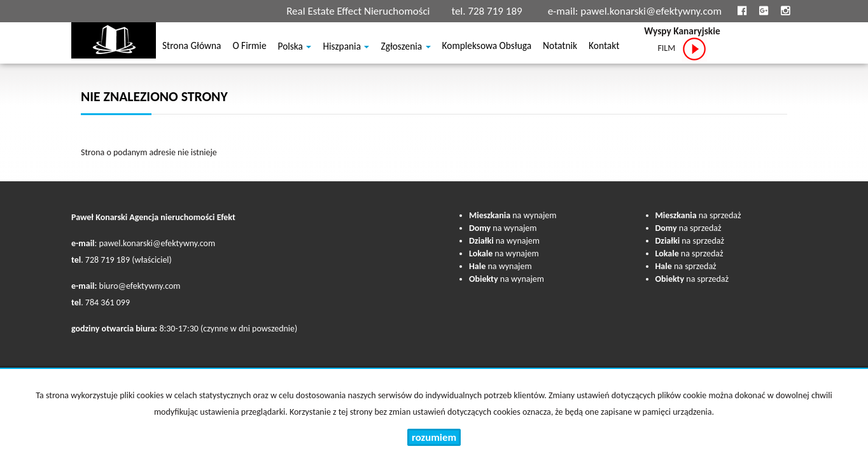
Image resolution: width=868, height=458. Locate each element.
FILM (682, 49)
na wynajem (513, 215)
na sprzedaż (698, 215)
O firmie (249, 47)
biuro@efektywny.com (140, 286)
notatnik (560, 47)
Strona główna (192, 47)
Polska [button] (295, 48)
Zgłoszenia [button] (405, 48)
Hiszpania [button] (346, 48)
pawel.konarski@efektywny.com (651, 11)
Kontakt (604, 47)
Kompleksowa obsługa (487, 47)
